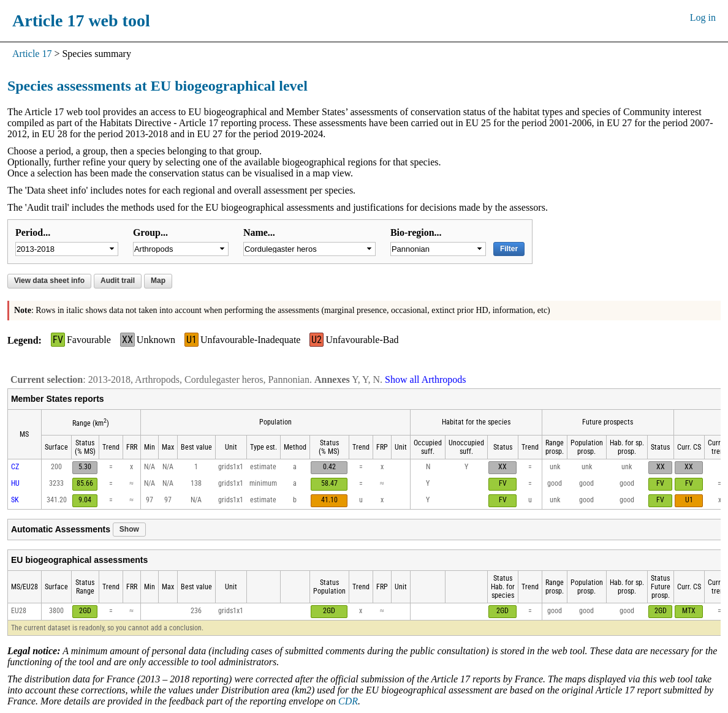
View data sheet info (49, 281)
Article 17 (32, 54)
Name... (259, 232)
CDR (348, 701)
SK (15, 500)
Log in (703, 17)
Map (158, 281)
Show (129, 529)
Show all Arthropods (425, 379)
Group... (150, 232)
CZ (15, 467)
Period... (33, 232)
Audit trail (118, 281)
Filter (509, 249)
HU (15, 483)
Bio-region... (416, 232)
